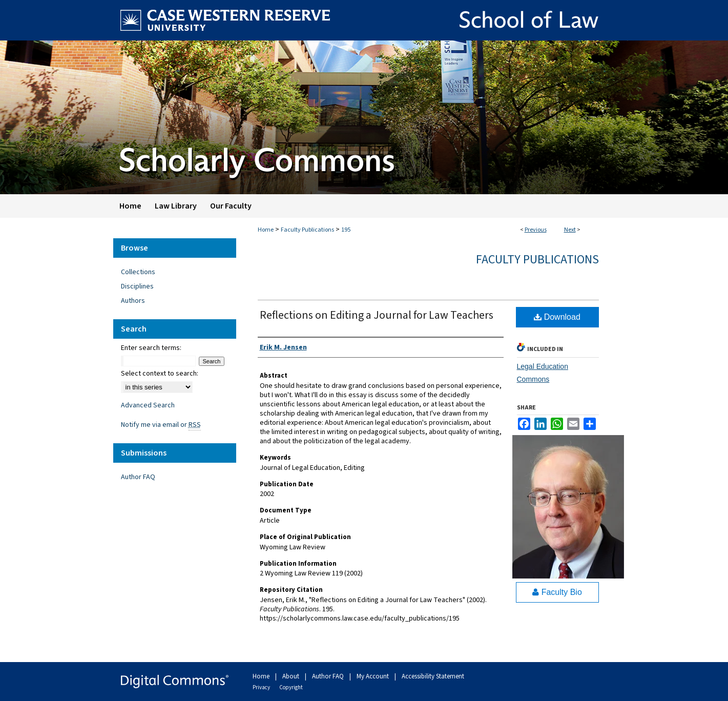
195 (346, 230)
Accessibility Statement (433, 676)
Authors (133, 301)
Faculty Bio (557, 592)
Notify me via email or (161, 425)
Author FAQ (138, 477)
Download (557, 317)
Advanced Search (148, 405)
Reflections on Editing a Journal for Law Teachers (377, 315)
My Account (373, 676)
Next (570, 230)
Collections (138, 272)
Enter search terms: (151, 348)
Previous (536, 230)
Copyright (291, 687)
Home (266, 230)
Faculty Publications (307, 230)
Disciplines (137, 286)
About (292, 676)
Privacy (262, 687)
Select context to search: (160, 374)
